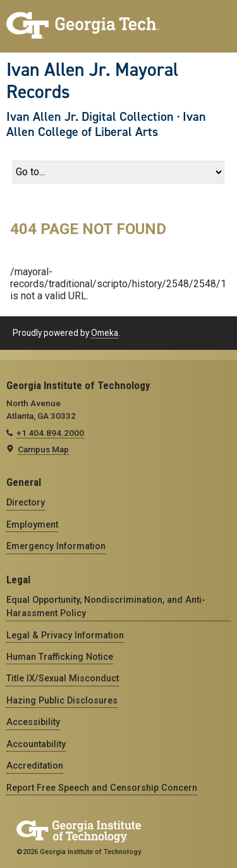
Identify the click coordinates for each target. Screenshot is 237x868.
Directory (26, 502)
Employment (32, 524)
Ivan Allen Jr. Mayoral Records (92, 81)
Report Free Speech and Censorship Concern (102, 788)
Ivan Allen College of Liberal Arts (106, 124)
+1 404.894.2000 (50, 433)
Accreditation (35, 766)
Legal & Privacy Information (65, 635)
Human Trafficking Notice (60, 657)
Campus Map (43, 449)
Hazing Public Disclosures (62, 700)
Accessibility (33, 722)
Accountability (36, 744)
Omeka (105, 333)
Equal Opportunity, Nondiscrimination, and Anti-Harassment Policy (106, 606)
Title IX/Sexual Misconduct (63, 678)
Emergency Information (56, 546)
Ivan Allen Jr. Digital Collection (90, 116)
